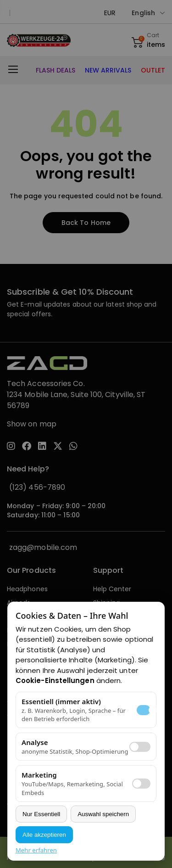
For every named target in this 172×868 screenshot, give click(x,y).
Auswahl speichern (103, 814)
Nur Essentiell (41, 814)
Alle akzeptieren (44, 835)
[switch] (140, 747)
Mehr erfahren (36, 850)
